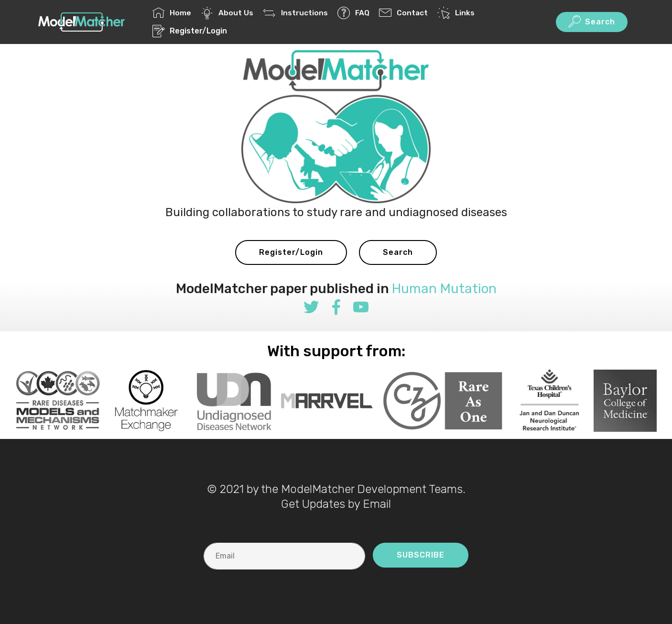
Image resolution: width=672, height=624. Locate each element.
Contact (403, 13)
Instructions (295, 13)
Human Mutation (444, 289)
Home (172, 13)
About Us (227, 13)
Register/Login (190, 31)
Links (456, 13)
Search (592, 22)
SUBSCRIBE (421, 555)
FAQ (353, 13)
